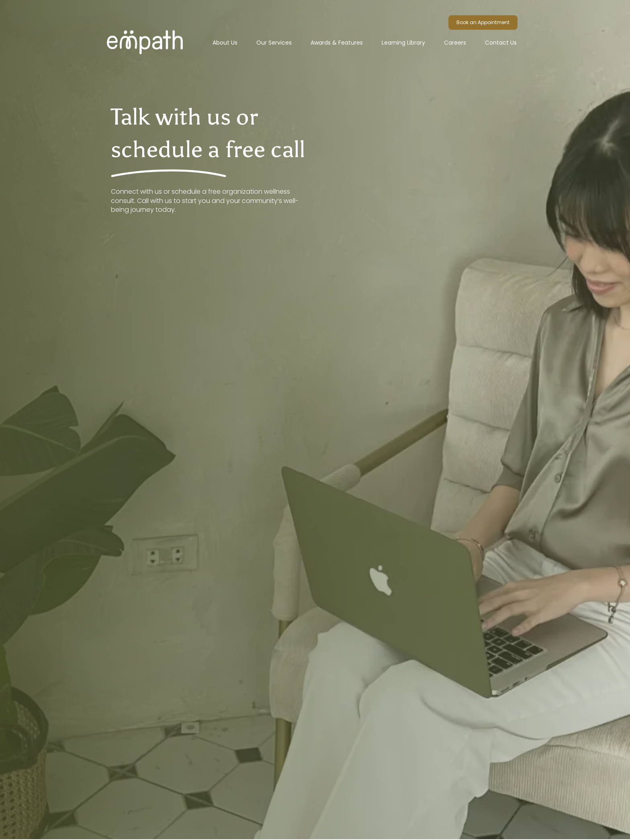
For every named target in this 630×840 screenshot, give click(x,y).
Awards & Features (337, 43)
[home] (154, 30)
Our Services (274, 43)
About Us (225, 43)
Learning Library (403, 43)
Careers (455, 43)
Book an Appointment (483, 22)
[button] (274, 43)
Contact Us (501, 43)
